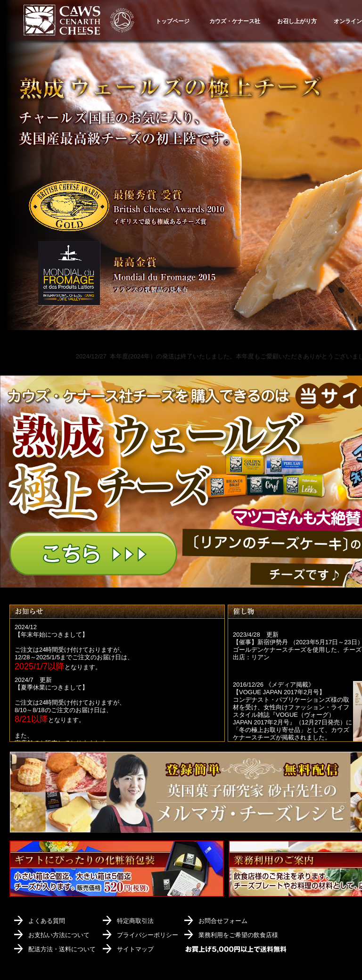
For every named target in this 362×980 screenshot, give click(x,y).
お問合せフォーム (223, 921)
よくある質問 (47, 921)
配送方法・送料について (62, 949)
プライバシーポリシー (148, 935)
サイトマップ (135, 949)
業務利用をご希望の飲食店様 (238, 935)
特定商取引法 (135, 921)
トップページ (173, 21)
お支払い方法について (59, 935)
